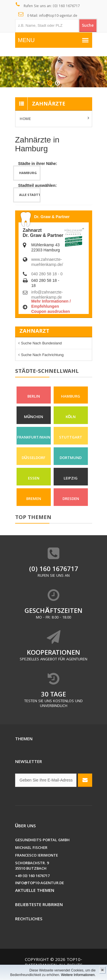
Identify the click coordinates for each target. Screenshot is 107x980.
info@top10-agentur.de (40, 883)
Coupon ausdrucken (51, 311)
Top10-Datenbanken (54, 963)
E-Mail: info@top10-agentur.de (48, 15)
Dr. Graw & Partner (52, 217)
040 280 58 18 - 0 (47, 274)
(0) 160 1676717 (54, 570)
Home (25, 119)
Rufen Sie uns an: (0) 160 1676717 (48, 6)
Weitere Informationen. (78, 975)
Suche (88, 26)
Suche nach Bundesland (42, 343)
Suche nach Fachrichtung (43, 355)
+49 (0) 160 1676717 (32, 876)
